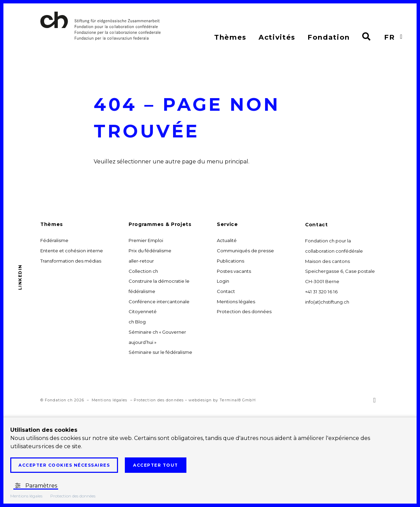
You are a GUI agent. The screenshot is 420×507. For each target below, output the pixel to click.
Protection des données (159, 403)
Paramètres (36, 486)
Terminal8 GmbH (238, 403)
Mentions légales (109, 403)
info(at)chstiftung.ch (327, 303)
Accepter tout (156, 465)
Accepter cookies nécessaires (64, 465)
